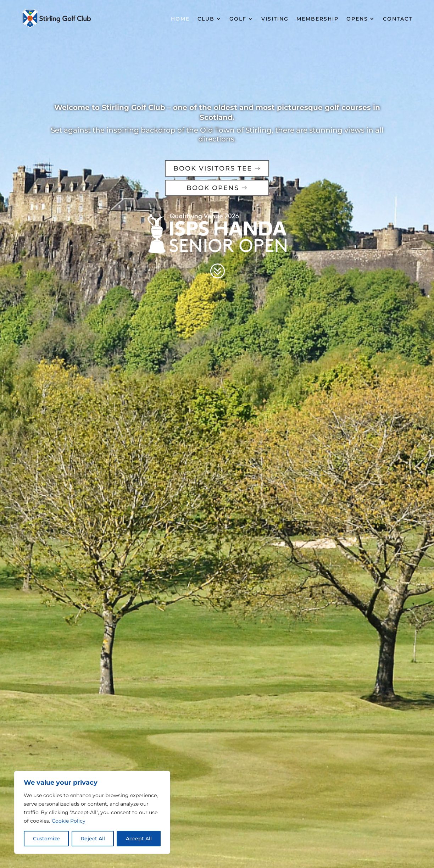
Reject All (93, 839)
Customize (46, 839)
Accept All (139, 839)
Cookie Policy (69, 821)
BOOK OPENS (213, 188)
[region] (92, 812)
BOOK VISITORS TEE (213, 168)
